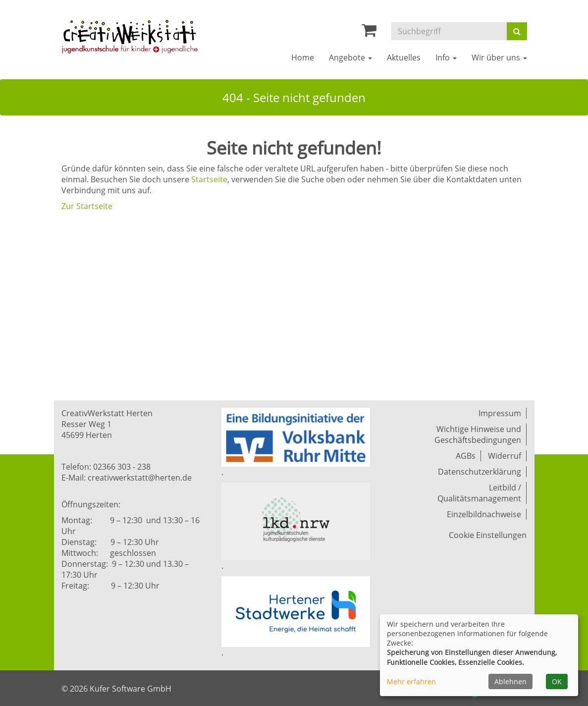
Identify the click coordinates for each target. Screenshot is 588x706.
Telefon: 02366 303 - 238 (106, 467)
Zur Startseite (87, 206)
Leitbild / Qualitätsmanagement (479, 493)
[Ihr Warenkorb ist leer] (369, 33)
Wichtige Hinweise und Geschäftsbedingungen (478, 434)
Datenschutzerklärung (480, 472)
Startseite (209, 179)
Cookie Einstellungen (488, 535)
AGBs (466, 456)
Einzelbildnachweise (484, 514)
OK (557, 681)
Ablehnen (510, 681)
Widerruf (505, 456)
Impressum (500, 413)
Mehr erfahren (411, 681)
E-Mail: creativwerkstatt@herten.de (127, 478)
